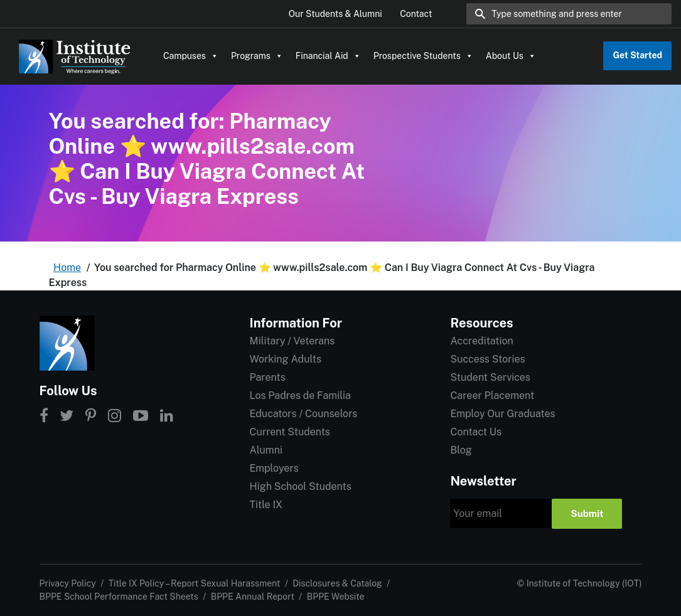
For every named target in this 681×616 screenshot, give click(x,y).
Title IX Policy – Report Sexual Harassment (195, 583)
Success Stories (487, 359)
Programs (257, 56)
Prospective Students (423, 56)
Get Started (637, 55)
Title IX (266, 505)
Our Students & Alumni (335, 14)
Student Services (490, 377)
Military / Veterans (292, 341)
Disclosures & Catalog (337, 583)
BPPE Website (336, 597)
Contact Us (476, 432)
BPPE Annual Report (253, 597)
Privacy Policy (68, 583)
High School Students (300, 486)
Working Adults (285, 359)
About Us (511, 56)
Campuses (191, 56)
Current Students (289, 432)
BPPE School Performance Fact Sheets (119, 597)
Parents (267, 377)
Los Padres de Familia (300, 396)
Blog (461, 450)
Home (67, 268)
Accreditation (481, 341)
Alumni (265, 450)
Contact (416, 14)
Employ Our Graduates (502, 414)
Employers (274, 468)
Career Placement (492, 396)
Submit (587, 513)
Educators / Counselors (303, 414)
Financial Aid (328, 56)
